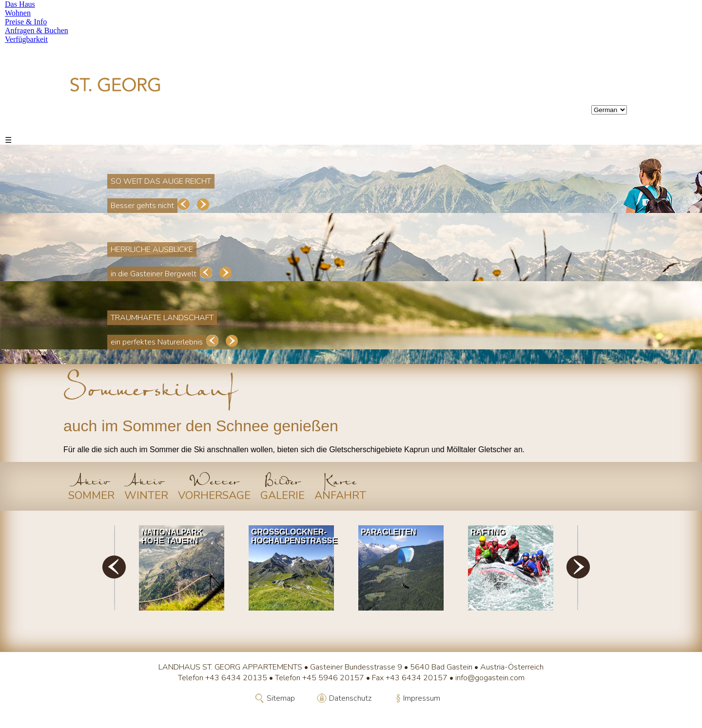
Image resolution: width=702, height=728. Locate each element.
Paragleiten (388, 532)
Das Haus (20, 4)
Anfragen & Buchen (37, 30)
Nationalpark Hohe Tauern (172, 536)
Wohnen (18, 13)
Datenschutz (350, 698)
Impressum (422, 698)
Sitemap (281, 698)
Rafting (488, 532)
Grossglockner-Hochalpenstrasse (294, 536)
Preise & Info (26, 22)
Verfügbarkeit (26, 39)
